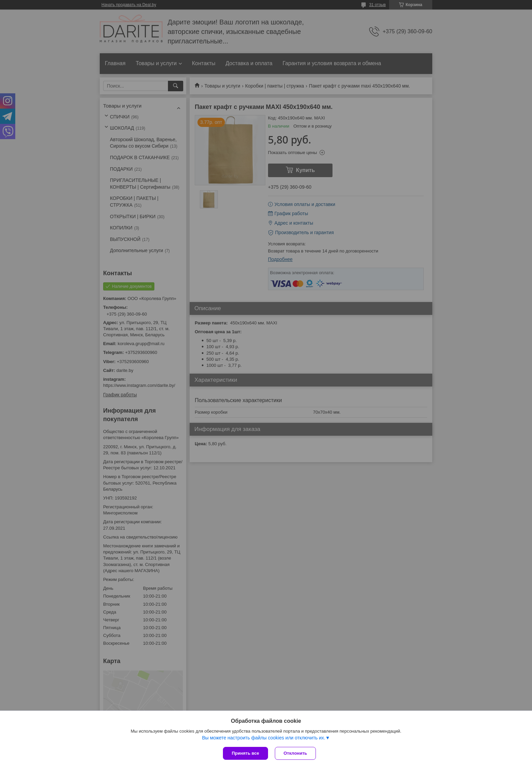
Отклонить (295, 753)
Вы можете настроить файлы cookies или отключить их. (263, 738)
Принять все (245, 753)
